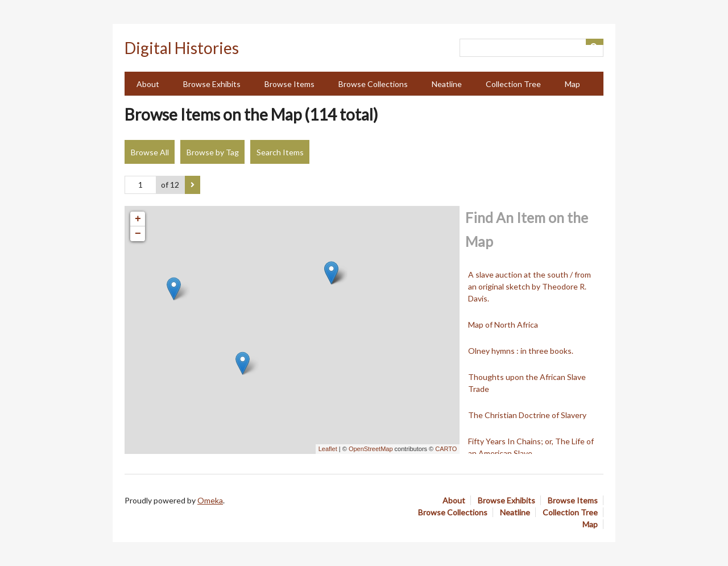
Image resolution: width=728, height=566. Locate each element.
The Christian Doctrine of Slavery (527, 415)
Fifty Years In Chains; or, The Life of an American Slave (531, 447)
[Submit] (595, 42)
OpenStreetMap (371, 449)
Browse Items (289, 84)
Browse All (150, 152)
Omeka (210, 500)
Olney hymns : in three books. (521, 351)
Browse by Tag (213, 152)
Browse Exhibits (212, 84)
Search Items (280, 152)
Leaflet (328, 449)
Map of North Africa (503, 325)
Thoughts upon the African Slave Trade (527, 383)
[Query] (531, 48)
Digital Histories (182, 48)
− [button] (138, 234)
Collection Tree (513, 84)
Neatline (447, 84)
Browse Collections (373, 84)
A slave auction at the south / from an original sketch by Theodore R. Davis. (530, 286)
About (148, 84)
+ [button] (138, 219)
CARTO (446, 449)
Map (572, 84)
